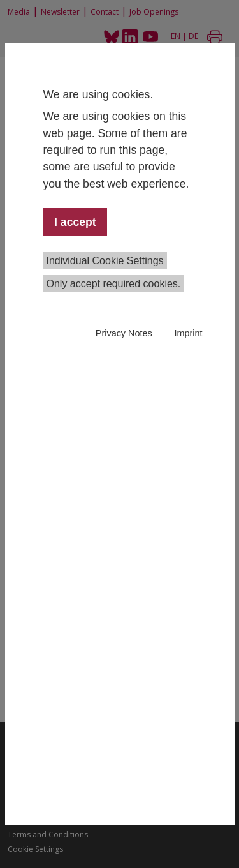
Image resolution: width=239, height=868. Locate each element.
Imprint (189, 333)
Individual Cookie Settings (105, 261)
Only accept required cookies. (114, 284)
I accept (75, 222)
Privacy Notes (124, 333)
